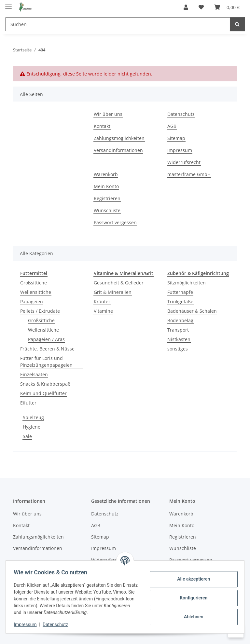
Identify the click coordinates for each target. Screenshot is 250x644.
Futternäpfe (180, 292)
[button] (186, 7)
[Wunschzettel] (201, 7)
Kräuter (102, 301)
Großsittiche (34, 283)
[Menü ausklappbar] (8, 4)
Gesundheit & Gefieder (119, 283)
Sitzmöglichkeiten (187, 283)
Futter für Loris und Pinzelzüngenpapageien (46, 362)
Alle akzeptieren (191, 579)
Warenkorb (106, 174)
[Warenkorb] (227, 7)
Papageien (32, 301)
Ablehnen (191, 617)
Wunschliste (107, 210)
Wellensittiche (36, 292)
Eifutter (28, 403)
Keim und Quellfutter (43, 393)
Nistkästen (179, 339)
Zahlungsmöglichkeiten (119, 138)
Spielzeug (33, 417)
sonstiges (178, 349)
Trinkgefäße (180, 301)
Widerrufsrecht (184, 162)
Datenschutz (58, 624)
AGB (172, 126)
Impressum (27, 624)
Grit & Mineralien (113, 292)
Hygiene (32, 427)
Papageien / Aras (46, 339)
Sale (27, 436)
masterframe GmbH (189, 174)
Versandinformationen (118, 150)
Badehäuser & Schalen (192, 311)
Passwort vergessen (115, 222)
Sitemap (176, 138)
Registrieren (107, 198)
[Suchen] (118, 24)
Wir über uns (108, 114)
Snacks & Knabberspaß (45, 384)
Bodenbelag (180, 320)
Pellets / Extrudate (40, 311)
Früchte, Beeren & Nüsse (47, 349)
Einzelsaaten (34, 374)
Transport (178, 330)
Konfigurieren (191, 598)
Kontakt (102, 126)
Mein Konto (106, 186)
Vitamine (103, 311)
